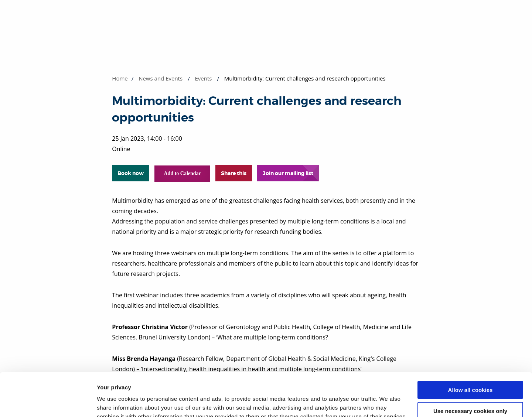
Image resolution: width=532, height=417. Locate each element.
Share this (234, 173)
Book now (131, 173)
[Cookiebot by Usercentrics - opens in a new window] (48, 403)
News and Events (161, 78)
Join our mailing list (288, 173)
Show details (114, 402)
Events (203, 78)
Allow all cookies (470, 347)
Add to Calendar (182, 173)
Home (120, 78)
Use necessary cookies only (470, 367)
